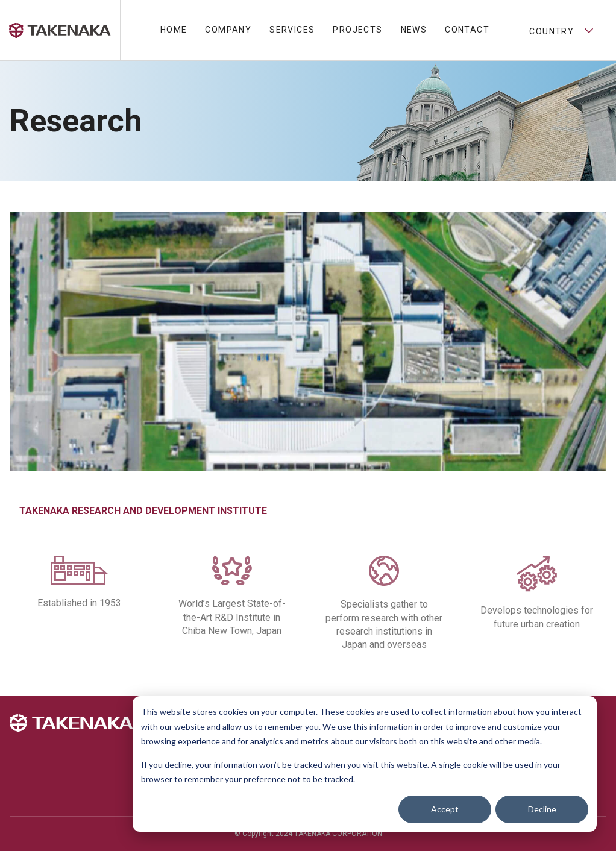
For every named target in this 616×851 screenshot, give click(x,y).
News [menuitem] (414, 30)
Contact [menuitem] (467, 30)
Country (562, 30)
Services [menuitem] (292, 30)
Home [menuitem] (174, 30)
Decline (542, 809)
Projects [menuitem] (357, 30)
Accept (445, 809)
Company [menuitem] (228, 30)
